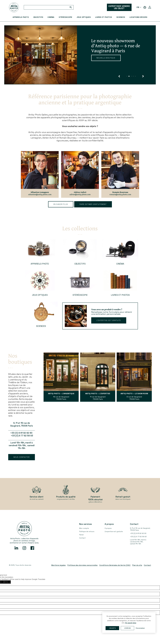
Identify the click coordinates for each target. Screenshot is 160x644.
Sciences (121, 17)
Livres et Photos (104, 17)
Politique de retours (87, 531)
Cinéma (51, 17)
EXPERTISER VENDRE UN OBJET (119, 7)
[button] (119, 76)
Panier (81, 535)
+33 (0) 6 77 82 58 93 (138, 537)
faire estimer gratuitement (93, 204)
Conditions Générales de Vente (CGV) (115, 565)
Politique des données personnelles (82, 565)
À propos (108, 528)
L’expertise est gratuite (109, 320)
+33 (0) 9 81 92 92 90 (138, 533)
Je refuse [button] (127, 628)
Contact (82, 538)
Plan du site (137, 565)
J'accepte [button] (112, 628)
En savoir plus (61, 204)
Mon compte (84, 528)
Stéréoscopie (65, 17)
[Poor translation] (7, 582)
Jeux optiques (84, 17)
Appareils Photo (21, 17)
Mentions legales (58, 565)
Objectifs (38, 17)
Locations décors (138, 17)
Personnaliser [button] (140, 628)
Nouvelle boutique (106, 58)
